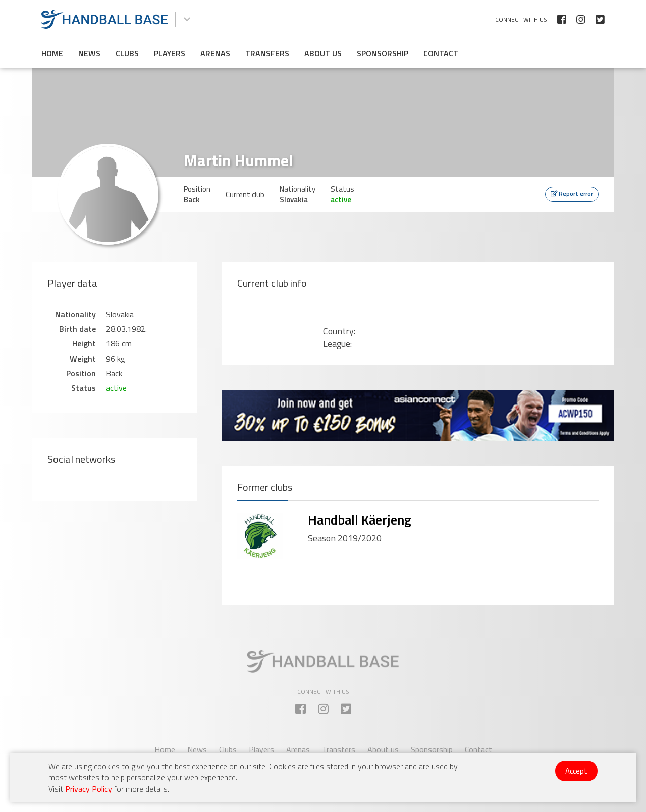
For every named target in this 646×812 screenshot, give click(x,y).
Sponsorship (383, 53)
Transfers (267, 53)
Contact (441, 53)
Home (52, 53)
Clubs (127, 53)
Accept (576, 771)
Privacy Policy (89, 789)
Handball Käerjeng (360, 520)
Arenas (215, 53)
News (89, 53)
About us (323, 53)
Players (170, 53)
